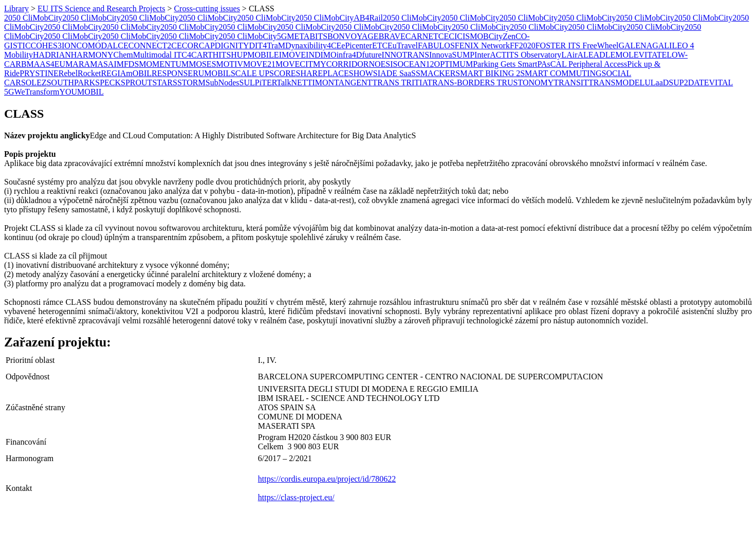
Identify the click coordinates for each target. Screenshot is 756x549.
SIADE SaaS (394, 73)
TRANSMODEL (616, 83)
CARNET (422, 36)
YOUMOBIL (81, 92)
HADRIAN (52, 55)
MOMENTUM (164, 64)
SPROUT (136, 83)
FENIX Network (482, 45)
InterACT (490, 55)
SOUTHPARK (71, 83)
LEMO (617, 55)
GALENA (635, 45)
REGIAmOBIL (126, 73)
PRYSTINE (39, 73)
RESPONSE (172, 73)
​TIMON (321, 83)
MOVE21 (259, 64)
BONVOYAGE (353, 36)
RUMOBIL (212, 73)
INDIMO (321, 55)
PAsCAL (553, 64)
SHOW (361, 73)
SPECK (108, 83)
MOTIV (230, 64)
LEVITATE (648, 55)
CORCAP (198, 45)
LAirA (572, 55)
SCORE (283, 73)
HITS (222, 55)
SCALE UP (250, 73)
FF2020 (523, 45)
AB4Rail (368, 18)
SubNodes (223, 83)
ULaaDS (659, 83)
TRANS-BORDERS (461, 83)
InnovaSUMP (452, 55)
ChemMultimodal (142, 55)
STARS (165, 83)
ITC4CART (192, 55)
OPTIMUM (454, 64)
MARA (78, 64)
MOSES (202, 64)
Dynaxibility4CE (313, 45)
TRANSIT (571, 83)
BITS (318, 36)
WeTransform (37, 92)
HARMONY (92, 55)
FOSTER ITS (559, 45)
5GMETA (293, 36)
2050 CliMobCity (33, 18)
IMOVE (292, 55)
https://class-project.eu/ (296, 497)
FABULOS (436, 45)
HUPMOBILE (255, 55)
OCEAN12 (416, 64)
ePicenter (357, 45)
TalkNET (292, 83)
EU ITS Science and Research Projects (101, 8)
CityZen (502, 36)
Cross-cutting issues (207, 8)
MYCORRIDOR (341, 64)
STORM (191, 83)
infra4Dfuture (359, 55)
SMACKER (436, 73)
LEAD (594, 55)
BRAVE (392, 36)
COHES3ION (54, 45)
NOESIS (383, 64)
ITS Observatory (534, 55)
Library (16, 8)
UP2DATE (691, 83)
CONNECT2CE (155, 45)
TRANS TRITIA (400, 83)
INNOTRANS (405, 55)
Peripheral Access (598, 64)
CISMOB (473, 36)
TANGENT (353, 83)
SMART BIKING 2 (488, 73)
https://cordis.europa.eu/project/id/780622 (327, 479)
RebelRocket (80, 73)
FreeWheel (600, 45)
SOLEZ (34, 83)
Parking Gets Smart (505, 64)
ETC (380, 45)
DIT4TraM (267, 45)
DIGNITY (232, 45)
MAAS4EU (46, 64)
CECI (448, 36)
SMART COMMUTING (561, 73)
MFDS (128, 64)
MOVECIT (294, 64)
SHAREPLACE (322, 73)
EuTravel (403, 45)
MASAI (103, 64)
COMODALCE (102, 45)
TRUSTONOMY (524, 83)
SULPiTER (258, 83)
